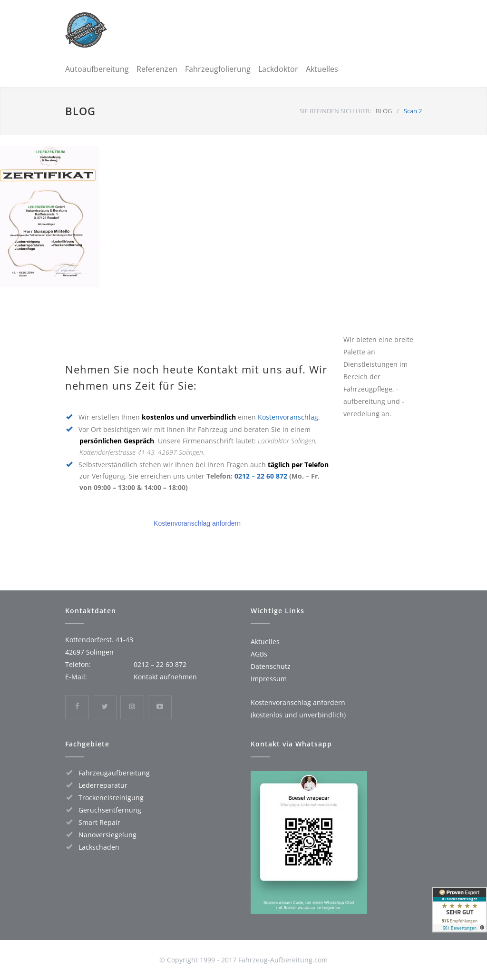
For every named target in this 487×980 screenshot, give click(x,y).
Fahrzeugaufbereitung (114, 773)
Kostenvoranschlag (288, 417)
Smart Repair (99, 822)
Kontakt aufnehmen (165, 677)
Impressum (269, 679)
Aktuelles (322, 69)
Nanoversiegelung (107, 835)
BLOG (80, 111)
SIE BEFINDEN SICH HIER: (335, 111)
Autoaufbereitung (97, 69)
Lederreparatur (103, 785)
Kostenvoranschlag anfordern (197, 523)
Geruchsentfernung (110, 810)
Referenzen (157, 69)
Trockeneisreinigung (111, 798)
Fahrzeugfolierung (218, 69)
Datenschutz (271, 666)
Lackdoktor (278, 69)
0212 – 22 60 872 (261, 476)
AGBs (259, 654)
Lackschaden (99, 847)
